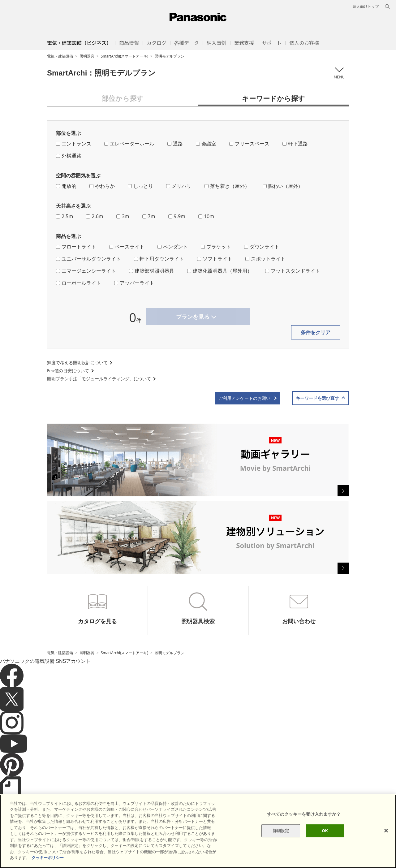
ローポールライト (79, 283)
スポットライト (265, 259)
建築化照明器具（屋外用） (220, 271)
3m (123, 216)
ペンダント (173, 247)
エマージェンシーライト (86, 271)
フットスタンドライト (293, 271)
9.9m (177, 216)
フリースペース (249, 144)
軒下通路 (295, 144)
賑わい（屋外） (283, 186)
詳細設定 (281, 831)
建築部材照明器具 (152, 271)
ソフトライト (215, 259)
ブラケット (216, 247)
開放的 (66, 186)
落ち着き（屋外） (227, 186)
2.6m (95, 216)
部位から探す (123, 98)
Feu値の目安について (68, 371)
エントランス (74, 144)
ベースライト (127, 247)
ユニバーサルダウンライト (88, 259)
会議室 (206, 144)
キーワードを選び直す (317, 398)
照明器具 (87, 56)
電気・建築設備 (60, 56)
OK (325, 831)
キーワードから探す (273, 98)
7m (149, 216)
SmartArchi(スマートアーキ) (125, 56)
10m (206, 216)
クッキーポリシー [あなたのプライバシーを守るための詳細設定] (48, 858)
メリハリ (179, 186)
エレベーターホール (129, 144)
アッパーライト (134, 283)
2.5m (65, 216)
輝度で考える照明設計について (77, 363)
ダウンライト (262, 247)
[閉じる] (386, 831)
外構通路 (69, 156)
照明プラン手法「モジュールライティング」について (99, 379)
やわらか (102, 186)
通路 (175, 144)
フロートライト (76, 247)
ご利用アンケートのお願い (244, 398)
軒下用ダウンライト (159, 259)
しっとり (140, 186)
